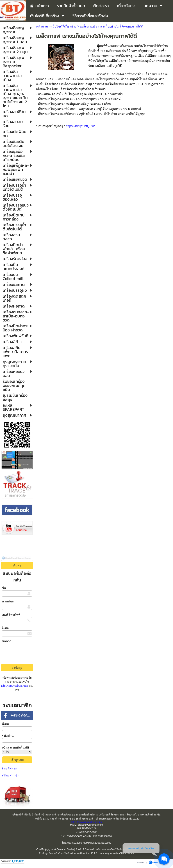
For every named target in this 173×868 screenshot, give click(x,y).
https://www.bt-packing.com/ (87, 822)
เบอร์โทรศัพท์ (11, 615)
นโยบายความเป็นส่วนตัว (15, 686)
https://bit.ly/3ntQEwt (80, 126)
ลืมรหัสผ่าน (9, 768)
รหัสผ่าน (8, 736)
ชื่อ (4, 588)
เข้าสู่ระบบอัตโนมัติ (15, 747)
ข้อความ (8, 641)
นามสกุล (8, 601)
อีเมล (5, 628)
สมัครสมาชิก (10, 775)
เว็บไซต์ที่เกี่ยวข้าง (64, 26)
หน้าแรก (42, 26)
